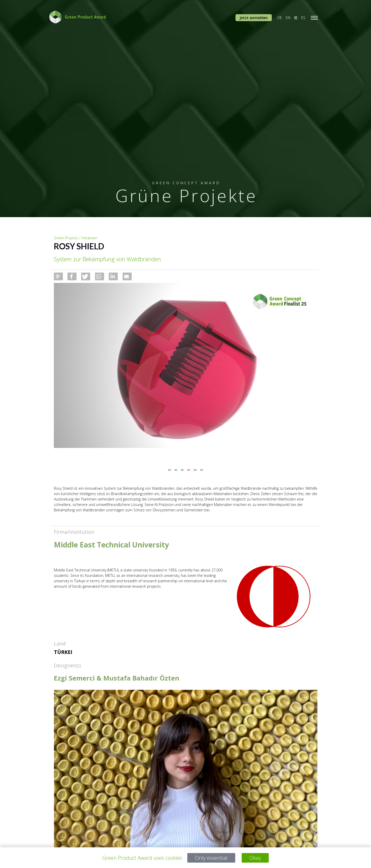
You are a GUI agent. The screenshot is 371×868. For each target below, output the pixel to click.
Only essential (211, 858)
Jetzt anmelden (254, 18)
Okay (255, 858)
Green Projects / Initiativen (75, 238)
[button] (58, 276)
